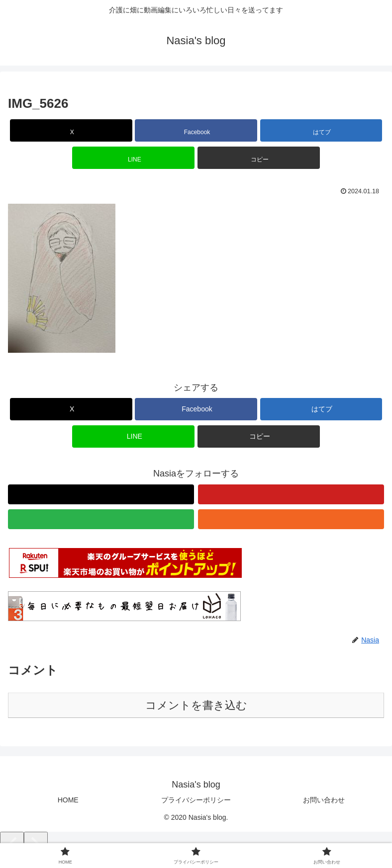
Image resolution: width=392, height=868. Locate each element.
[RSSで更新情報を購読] (291, 519)
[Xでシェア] (71, 130)
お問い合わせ (324, 800)
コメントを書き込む (196, 705)
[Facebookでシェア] (196, 130)
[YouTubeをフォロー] (291, 494)
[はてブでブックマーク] (321, 130)
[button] (259, 158)
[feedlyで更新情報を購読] (101, 519)
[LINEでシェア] (133, 158)
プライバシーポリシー (196, 800)
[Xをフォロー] (101, 494)
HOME (68, 800)
